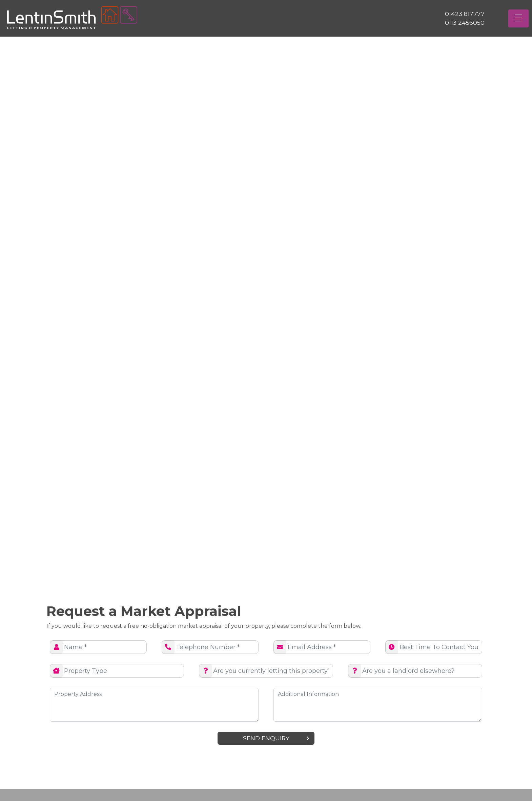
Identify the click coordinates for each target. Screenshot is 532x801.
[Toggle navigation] (518, 18)
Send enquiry (276, 738)
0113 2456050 (465, 23)
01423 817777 (465, 14)
